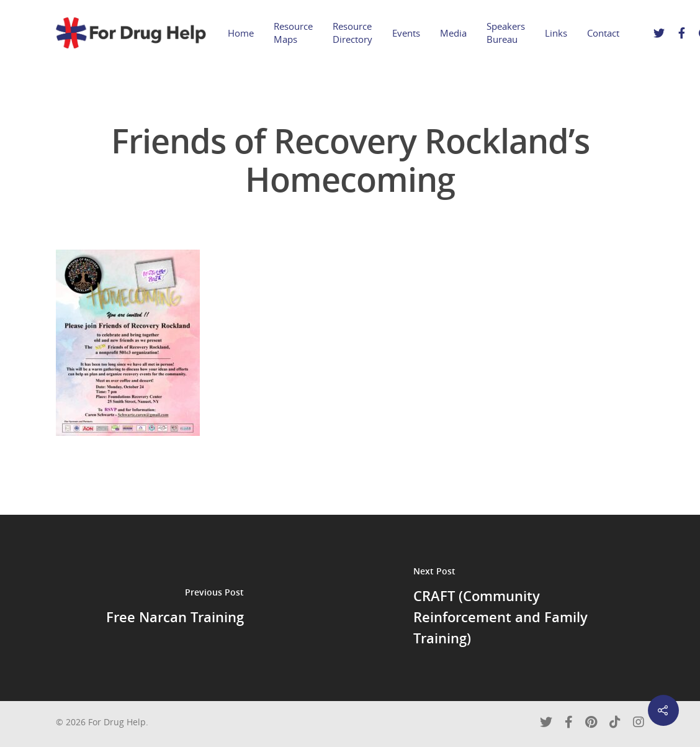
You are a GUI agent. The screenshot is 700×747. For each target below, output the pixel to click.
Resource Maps (293, 33)
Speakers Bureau (506, 33)
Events (406, 33)
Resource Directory (352, 33)
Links (556, 33)
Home (241, 33)
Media (453, 33)
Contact (603, 33)
